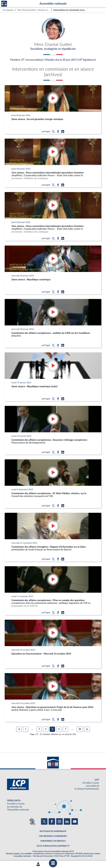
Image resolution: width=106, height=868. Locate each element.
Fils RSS (79, 854)
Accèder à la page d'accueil (4, 4)
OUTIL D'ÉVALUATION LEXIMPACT (52, 846)
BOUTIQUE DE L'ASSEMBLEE (52, 831)
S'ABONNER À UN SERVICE (52, 841)
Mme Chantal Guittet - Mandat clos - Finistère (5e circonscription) (34, 10)
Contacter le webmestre (64, 854)
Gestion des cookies (92, 854)
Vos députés (8, 10)
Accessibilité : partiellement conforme (37, 854)
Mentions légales (13, 854)
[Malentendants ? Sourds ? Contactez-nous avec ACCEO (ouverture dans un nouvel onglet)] (32, 821)
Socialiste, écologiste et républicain (53, 49)
